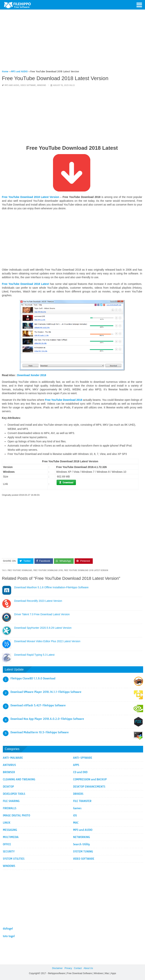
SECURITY (9, 852)
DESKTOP (8, 787)
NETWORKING (81, 837)
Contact (78, 968)
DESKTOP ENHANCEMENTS (89, 787)
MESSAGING (10, 830)
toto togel (9, 936)
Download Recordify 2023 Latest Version (38, 601)
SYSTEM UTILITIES (14, 859)
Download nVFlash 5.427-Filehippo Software (38, 705)
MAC (76, 823)
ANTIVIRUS (9, 765)
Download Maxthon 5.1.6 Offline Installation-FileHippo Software (51, 587)
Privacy (68, 968)
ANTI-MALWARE (13, 758)
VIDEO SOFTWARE (28, 85)
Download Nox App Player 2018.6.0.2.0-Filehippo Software (47, 719)
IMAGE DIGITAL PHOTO (16, 815)
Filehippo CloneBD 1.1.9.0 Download (33, 678)
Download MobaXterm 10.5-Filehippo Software (40, 732)
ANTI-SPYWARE (83, 758)
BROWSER (9, 772)
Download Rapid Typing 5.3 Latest (34, 655)
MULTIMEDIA (11, 837)
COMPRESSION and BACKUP (90, 779)
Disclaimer (57, 968)
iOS (75, 815)
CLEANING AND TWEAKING (19, 779)
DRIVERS (78, 794)
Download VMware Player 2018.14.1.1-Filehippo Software (46, 692)
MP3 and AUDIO (12, 85)
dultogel (8, 929)
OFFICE (7, 844)
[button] (139, 5)
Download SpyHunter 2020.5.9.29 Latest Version (43, 628)
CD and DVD (80, 772)
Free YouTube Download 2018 (48, 570)
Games (77, 808)
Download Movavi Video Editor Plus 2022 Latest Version (47, 641)
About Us (88, 968)
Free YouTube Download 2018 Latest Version (86, 570)
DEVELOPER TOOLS (14, 794)
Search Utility (81, 844)
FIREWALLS (10, 808)
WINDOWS (42, 85)
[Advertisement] (72, 41)
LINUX (7, 823)
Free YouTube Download (20, 570)
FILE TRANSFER (82, 801)
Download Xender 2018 (32, 375)
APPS (76, 765)
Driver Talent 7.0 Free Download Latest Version (42, 614)
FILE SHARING (11, 801)
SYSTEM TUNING (83, 852)
